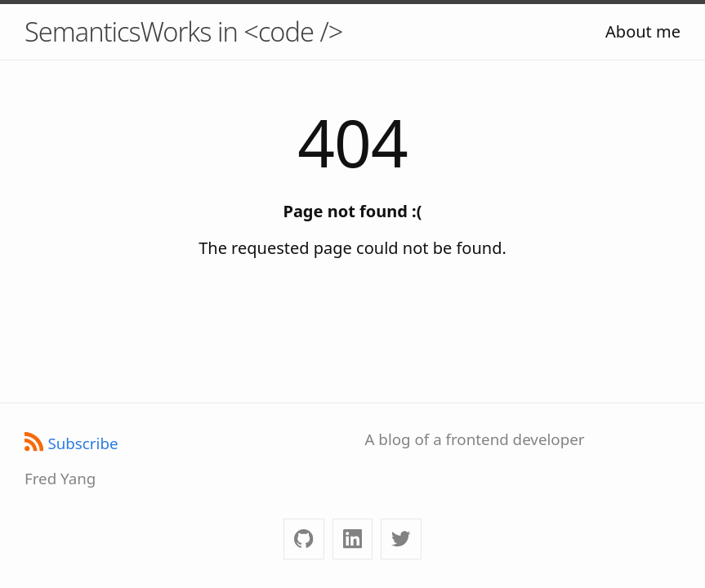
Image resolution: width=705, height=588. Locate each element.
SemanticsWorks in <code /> (183, 31)
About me (643, 31)
